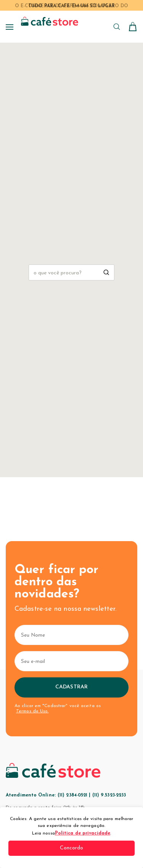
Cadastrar (71, 687)
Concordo (72, 848)
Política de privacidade (83, 833)
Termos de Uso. (32, 711)
